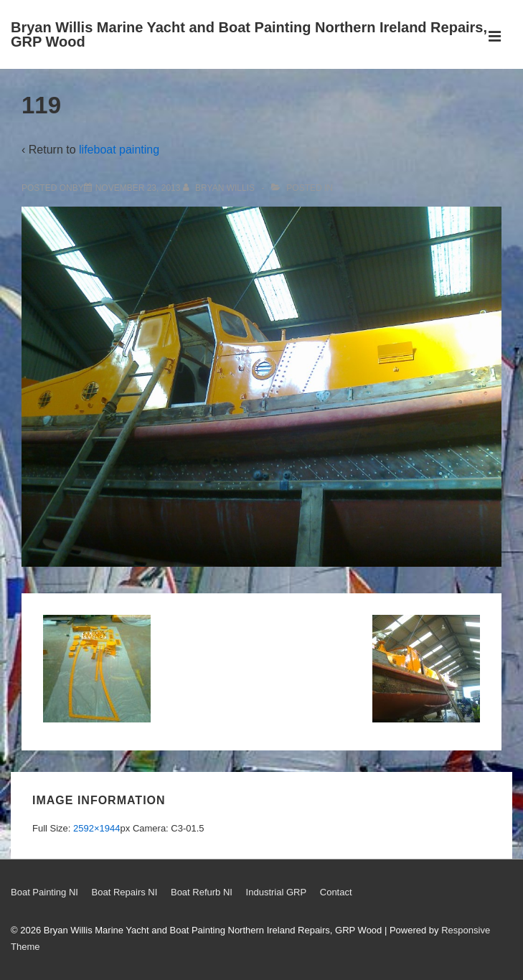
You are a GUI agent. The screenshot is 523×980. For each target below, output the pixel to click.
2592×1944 (96, 828)
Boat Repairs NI (125, 892)
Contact (336, 892)
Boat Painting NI (44, 892)
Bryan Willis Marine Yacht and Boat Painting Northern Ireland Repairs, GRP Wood (249, 34)
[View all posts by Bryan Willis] (220, 188)
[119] (138, 188)
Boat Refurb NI (202, 892)
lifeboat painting (119, 150)
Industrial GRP (277, 892)
